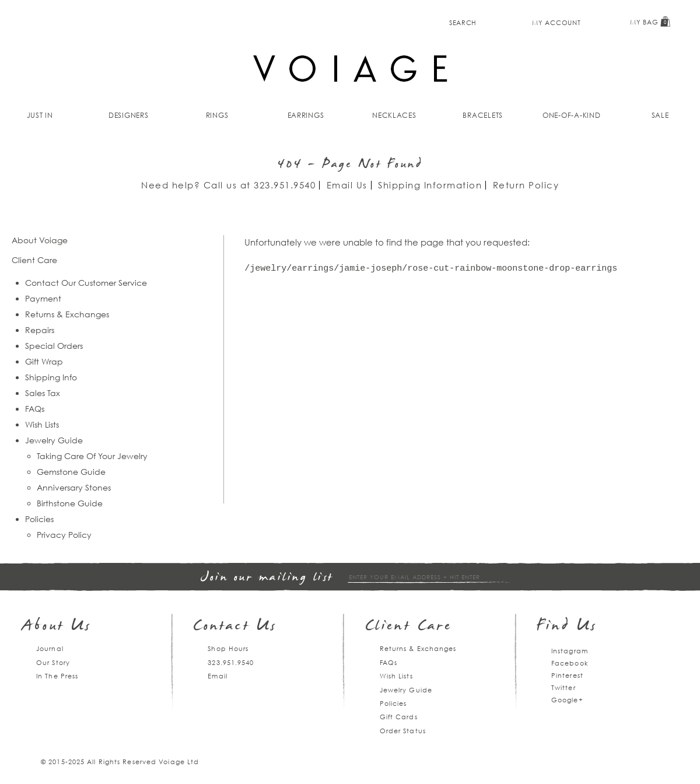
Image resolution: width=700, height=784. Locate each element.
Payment (43, 298)
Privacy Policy (64, 535)
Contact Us (235, 627)
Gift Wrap (44, 361)
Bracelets (483, 115)
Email (218, 676)
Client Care (409, 627)
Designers (129, 115)
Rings (217, 115)
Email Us (347, 185)
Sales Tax (43, 393)
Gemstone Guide (71, 472)
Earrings (306, 115)
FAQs (35, 409)
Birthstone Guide (70, 503)
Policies (39, 519)
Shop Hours (228, 648)
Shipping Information (430, 185)
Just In (40, 115)
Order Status (403, 731)
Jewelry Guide (54, 440)
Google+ (567, 700)
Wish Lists (42, 424)
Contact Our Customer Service (86, 283)
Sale (660, 115)
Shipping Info (51, 377)
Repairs (40, 330)
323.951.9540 (285, 185)
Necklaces (394, 115)
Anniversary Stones (74, 487)
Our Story (53, 662)
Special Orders (54, 346)
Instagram (570, 651)
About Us (57, 627)
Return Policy (526, 185)
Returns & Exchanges (67, 314)
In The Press (57, 676)
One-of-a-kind (572, 115)
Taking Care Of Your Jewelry (92, 456)
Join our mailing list (267, 578)
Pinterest (567, 675)
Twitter (563, 687)
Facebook (570, 663)
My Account (556, 22)
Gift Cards (399, 717)
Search (463, 22)
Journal (50, 648)
